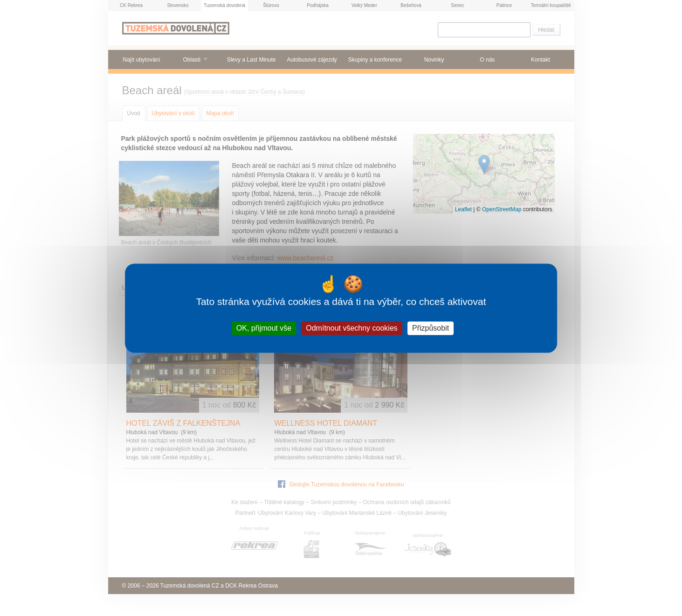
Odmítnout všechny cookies (352, 328)
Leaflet (463, 209)
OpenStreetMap (502, 209)
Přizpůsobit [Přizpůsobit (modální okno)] (431, 328)
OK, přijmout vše (264, 328)
